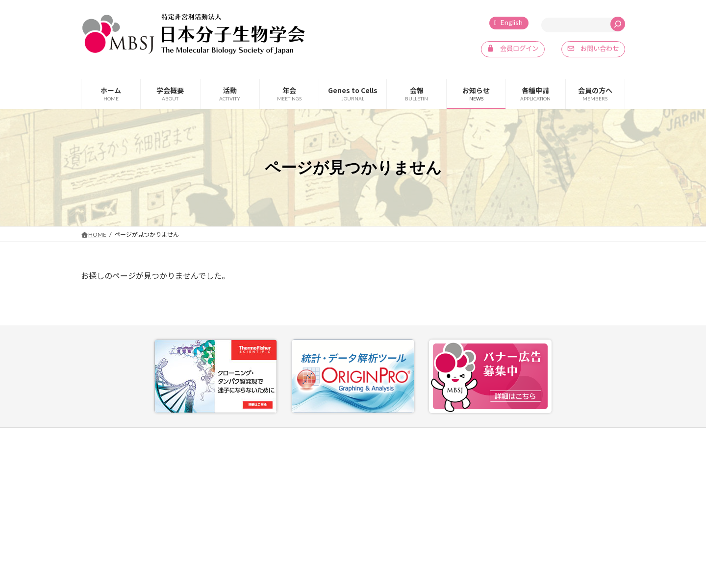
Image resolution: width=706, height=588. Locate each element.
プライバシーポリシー (524, 437)
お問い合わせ (457, 437)
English (512, 22)
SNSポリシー (589, 437)
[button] (511, 49)
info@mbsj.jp (117, 533)
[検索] (618, 24)
